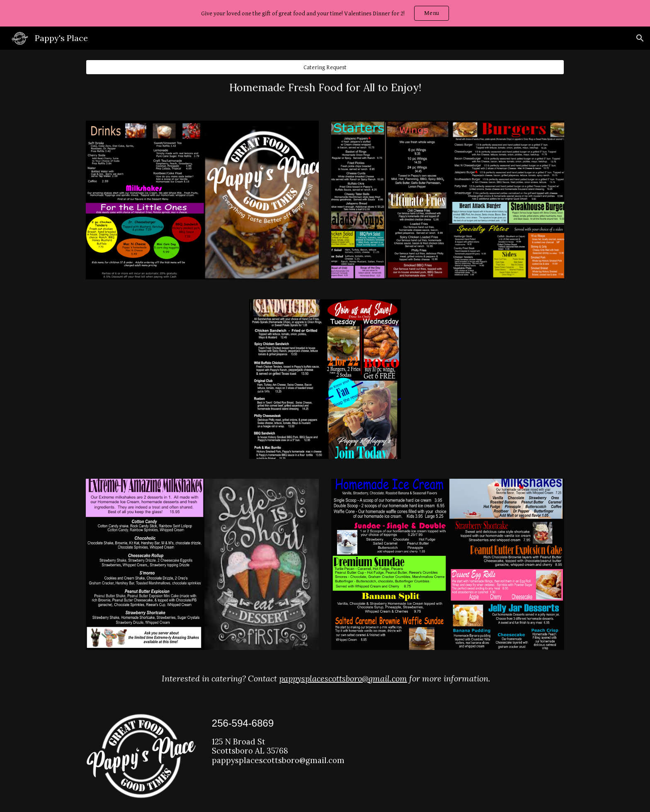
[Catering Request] (325, 67)
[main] (325, 88)
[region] (325, 13)
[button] (640, 38)
